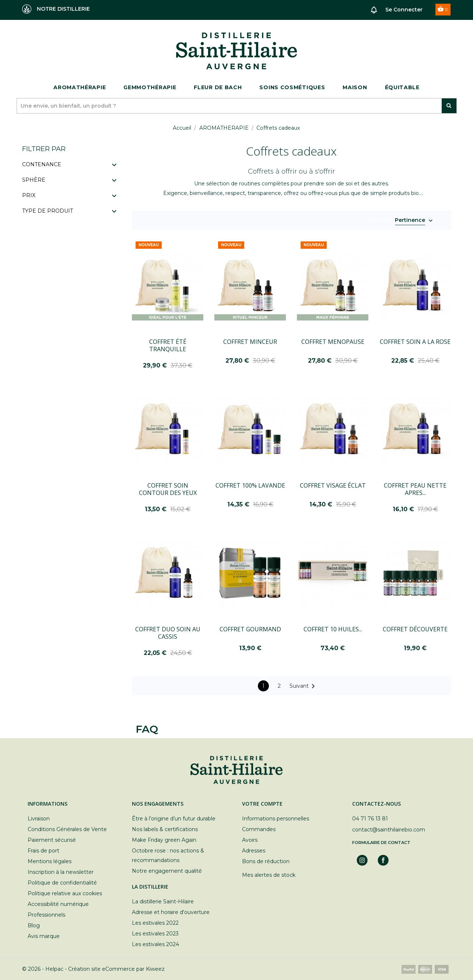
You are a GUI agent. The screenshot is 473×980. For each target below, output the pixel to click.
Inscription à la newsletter (61, 872)
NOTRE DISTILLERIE (56, 9)
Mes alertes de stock (269, 875)
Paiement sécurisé (52, 840)
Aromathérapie (80, 87)
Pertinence (410, 221)
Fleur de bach (218, 87)
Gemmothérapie (150, 87)
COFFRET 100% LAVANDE (250, 485)
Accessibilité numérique (58, 904)
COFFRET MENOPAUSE (333, 342)
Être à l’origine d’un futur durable (174, 819)
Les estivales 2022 (155, 923)
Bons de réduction (266, 861)
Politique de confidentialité (62, 883)
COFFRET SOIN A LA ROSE (415, 342)
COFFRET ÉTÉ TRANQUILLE (168, 345)
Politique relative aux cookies (65, 893)
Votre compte (262, 804)
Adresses (254, 851)
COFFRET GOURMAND (250, 629)
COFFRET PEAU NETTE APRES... (415, 489)
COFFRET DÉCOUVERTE (415, 629)
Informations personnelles (276, 819)
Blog (34, 925)
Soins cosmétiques (292, 87)
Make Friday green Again (164, 840)
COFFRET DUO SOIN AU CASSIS (168, 633)
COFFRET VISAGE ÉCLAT (333, 485)
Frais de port (43, 851)
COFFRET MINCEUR (250, 342)
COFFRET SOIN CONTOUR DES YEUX (168, 489)
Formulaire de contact (381, 843)
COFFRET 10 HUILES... (333, 629)
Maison (355, 87)
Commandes (259, 829)
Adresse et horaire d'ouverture (171, 912)
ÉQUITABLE (402, 87)
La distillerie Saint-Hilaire (163, 901)
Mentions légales (50, 861)
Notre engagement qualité (167, 871)
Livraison (39, 819)
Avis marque (44, 936)
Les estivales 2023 (155, 934)
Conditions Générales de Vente (67, 829)
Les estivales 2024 (155, 944)
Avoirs (250, 840)
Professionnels (46, 915)
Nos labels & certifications (165, 829)
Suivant (304, 686)
